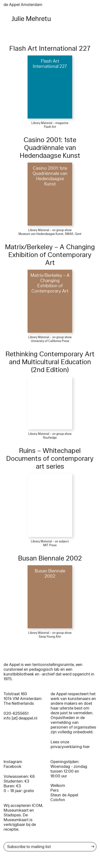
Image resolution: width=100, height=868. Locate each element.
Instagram (13, 762)
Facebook (12, 766)
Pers (55, 790)
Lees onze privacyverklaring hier (70, 744)
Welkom (58, 786)
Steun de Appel (64, 795)
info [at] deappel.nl (20, 718)
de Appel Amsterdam (23, 5)
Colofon (58, 800)
